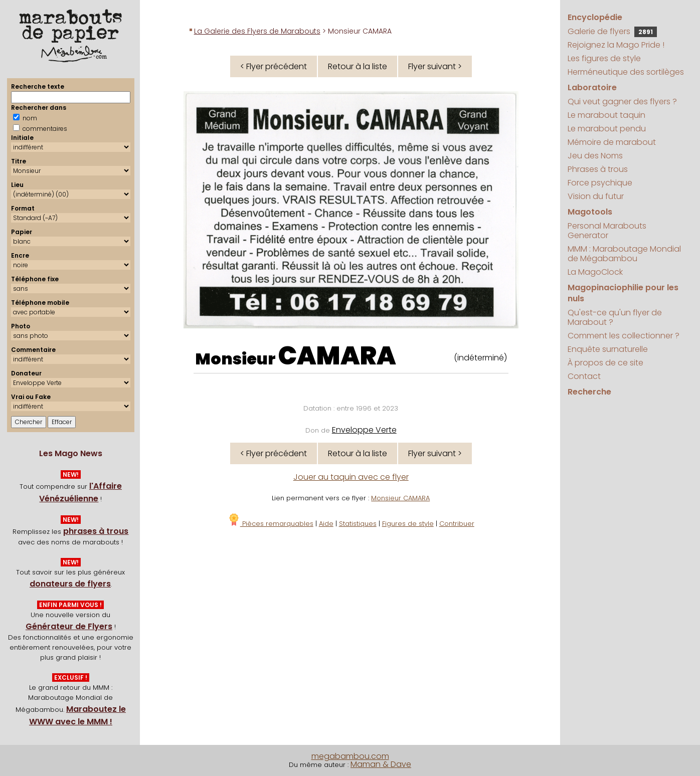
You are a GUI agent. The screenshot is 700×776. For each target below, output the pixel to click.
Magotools (590, 212)
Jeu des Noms (595, 156)
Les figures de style (604, 58)
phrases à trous (96, 531)
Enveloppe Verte (364, 430)
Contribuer (457, 524)
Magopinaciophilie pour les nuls (623, 293)
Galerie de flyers (612, 31)
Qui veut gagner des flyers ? (622, 102)
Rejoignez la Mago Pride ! (616, 45)
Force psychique (600, 183)
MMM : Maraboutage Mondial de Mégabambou (624, 254)
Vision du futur (596, 196)
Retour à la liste (358, 66)
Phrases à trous (598, 169)
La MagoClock (595, 272)
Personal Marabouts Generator (607, 231)
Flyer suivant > (435, 66)
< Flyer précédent (274, 66)
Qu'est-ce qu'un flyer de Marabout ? (615, 317)
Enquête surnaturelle (608, 349)
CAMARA (337, 356)
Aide (326, 524)
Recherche (589, 392)
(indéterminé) (480, 358)
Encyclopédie (595, 17)
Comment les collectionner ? (624, 336)
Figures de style (408, 524)
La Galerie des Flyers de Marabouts (257, 31)
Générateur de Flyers (69, 626)
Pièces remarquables (271, 524)
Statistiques (358, 524)
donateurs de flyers (70, 584)
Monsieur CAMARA (400, 498)
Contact (584, 376)
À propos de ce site (605, 363)
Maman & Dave (381, 764)
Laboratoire (592, 87)
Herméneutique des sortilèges (626, 72)
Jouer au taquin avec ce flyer (351, 477)
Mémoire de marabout (612, 142)
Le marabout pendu (607, 129)
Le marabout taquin (606, 115)
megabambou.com (350, 756)
